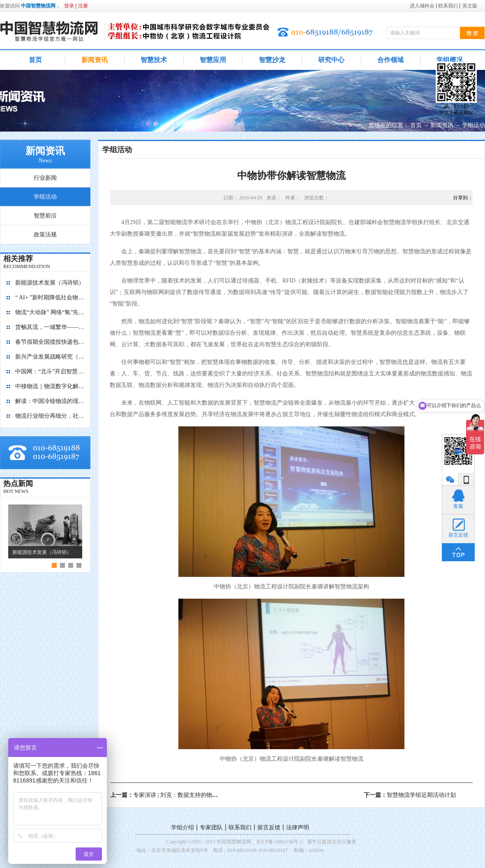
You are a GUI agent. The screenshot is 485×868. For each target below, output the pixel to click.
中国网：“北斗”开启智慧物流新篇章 (50, 372)
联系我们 (240, 827)
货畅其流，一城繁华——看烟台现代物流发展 (50, 327)
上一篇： (176, 795)
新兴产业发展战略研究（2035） (50, 357)
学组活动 (473, 125)
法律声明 (298, 827)
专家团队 (211, 827)
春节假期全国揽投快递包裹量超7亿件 (50, 342)
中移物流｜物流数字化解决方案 (50, 386)
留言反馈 (269, 827)
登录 (69, 6)
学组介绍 (182, 827)
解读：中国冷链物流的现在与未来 (50, 401)
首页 (35, 60)
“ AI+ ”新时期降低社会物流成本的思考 (50, 297)
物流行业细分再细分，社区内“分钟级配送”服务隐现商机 (50, 416)
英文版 (470, 6)
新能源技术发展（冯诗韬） (50, 283)
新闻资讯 (442, 125)
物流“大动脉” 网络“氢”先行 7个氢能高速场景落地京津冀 (50, 312)
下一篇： (410, 795)
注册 (83, 6)
